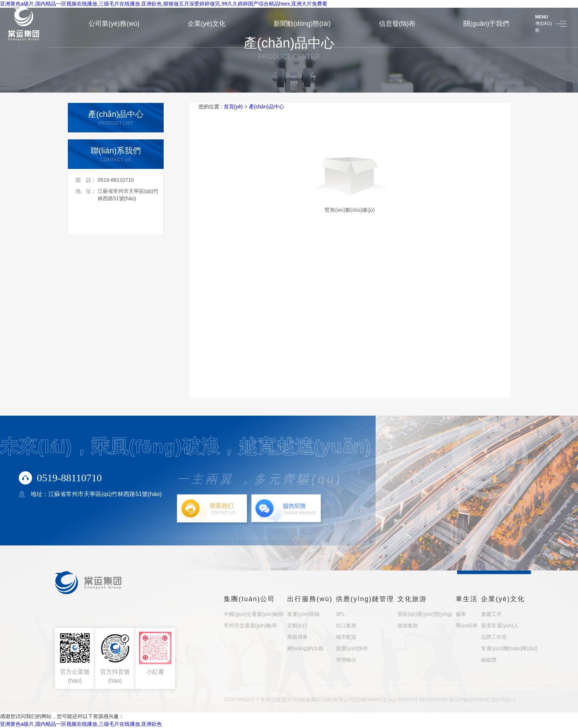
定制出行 (297, 625)
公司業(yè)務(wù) (114, 24)
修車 (461, 614)
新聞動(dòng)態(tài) (302, 24)
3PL (340, 614)
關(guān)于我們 (486, 24)
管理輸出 (346, 660)
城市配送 (346, 637)
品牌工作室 (494, 637)
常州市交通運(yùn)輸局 (250, 625)
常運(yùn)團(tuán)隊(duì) (509, 648)
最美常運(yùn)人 (500, 625)
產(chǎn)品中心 (267, 107)
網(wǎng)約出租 (305, 648)
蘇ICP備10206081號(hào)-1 (482, 700)
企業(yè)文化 (207, 24)
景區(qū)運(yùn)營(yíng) (425, 614)
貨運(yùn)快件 (352, 648)
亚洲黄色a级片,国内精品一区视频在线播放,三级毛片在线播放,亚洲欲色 (81, 724)
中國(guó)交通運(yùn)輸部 (254, 614)
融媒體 (489, 660)
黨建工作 (491, 614)
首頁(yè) (233, 107)
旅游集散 (408, 625)
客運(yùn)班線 (303, 614)
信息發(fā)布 (397, 24)
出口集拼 (346, 625)
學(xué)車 (467, 625)
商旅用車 (297, 637)
